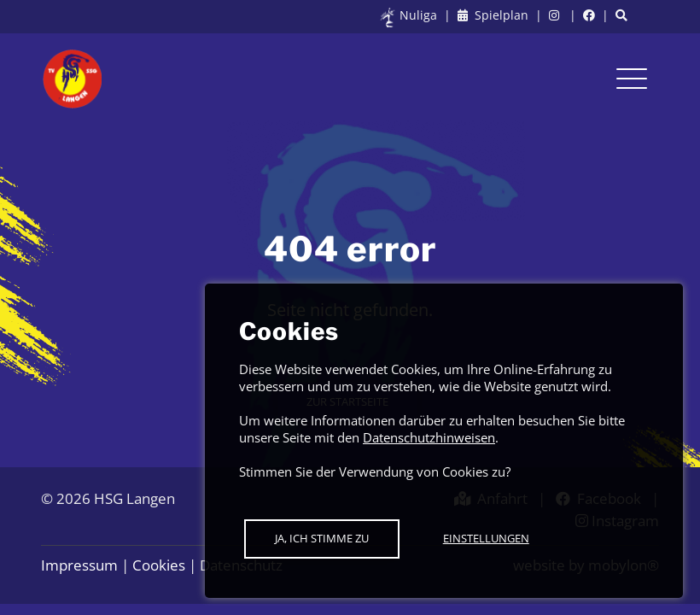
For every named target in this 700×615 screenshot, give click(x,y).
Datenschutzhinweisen (429, 437)
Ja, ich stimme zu (322, 538)
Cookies (159, 565)
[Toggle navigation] (632, 79)
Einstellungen (486, 538)
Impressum (79, 565)
